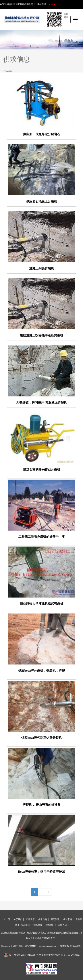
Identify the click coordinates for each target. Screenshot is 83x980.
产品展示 (30, 919)
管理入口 (62, 925)
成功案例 (68, 919)
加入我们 (25, 925)
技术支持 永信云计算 (70, 946)
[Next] (49, 892)
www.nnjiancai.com (47, 946)
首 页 (7, 919)
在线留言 (38, 925)
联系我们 (50, 925)
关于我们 (18, 919)
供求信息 (43, 919)
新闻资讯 (55, 919)
